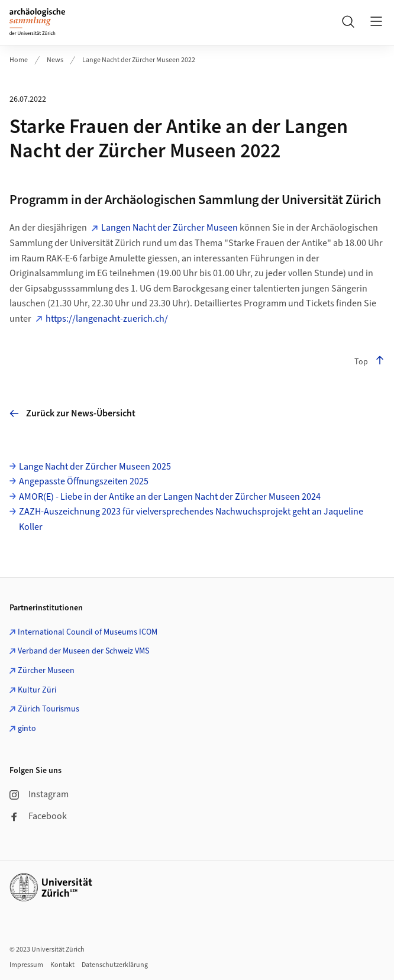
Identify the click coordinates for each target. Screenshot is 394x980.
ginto (27, 729)
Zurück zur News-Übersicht (72, 413)
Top (369, 362)
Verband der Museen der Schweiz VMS (83, 651)
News (55, 60)
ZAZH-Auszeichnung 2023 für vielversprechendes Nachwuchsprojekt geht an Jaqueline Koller (191, 519)
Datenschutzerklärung (115, 965)
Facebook (38, 816)
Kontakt (62, 965)
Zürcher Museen (46, 671)
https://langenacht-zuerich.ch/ (107, 319)
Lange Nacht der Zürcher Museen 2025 (95, 467)
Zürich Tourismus (49, 709)
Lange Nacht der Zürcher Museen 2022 (139, 60)
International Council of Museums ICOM (88, 632)
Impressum (26, 965)
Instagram (39, 794)
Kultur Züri (37, 690)
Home (19, 60)
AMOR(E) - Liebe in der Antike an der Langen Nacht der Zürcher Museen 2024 (170, 497)
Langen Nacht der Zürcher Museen (169, 228)
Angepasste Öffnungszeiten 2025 (84, 481)
